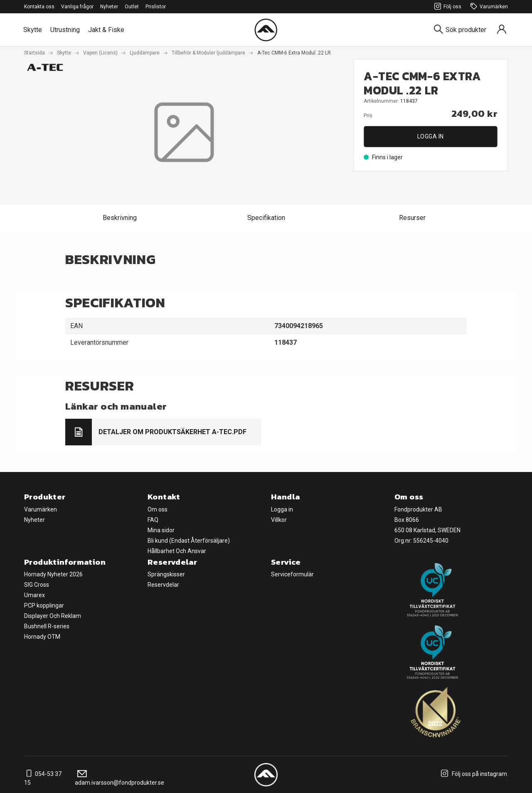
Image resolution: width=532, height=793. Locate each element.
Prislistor (156, 7)
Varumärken (488, 7)
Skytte (33, 30)
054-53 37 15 (43, 778)
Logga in (431, 136)
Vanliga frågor (77, 7)
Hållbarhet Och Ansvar (177, 551)
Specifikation (266, 218)
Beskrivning (120, 218)
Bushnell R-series (47, 626)
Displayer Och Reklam (53, 616)
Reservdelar (163, 585)
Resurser (412, 218)
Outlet (132, 7)
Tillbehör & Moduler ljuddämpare (208, 53)
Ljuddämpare (145, 53)
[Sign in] (502, 30)
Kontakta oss (39, 7)
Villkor (279, 520)
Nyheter (109, 7)
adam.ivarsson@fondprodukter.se (119, 778)
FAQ (153, 520)
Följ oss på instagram (473, 774)
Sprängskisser (166, 574)
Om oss (158, 509)
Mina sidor (161, 530)
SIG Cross (37, 585)
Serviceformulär (292, 574)
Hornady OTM (42, 637)
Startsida (34, 53)
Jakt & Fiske (106, 30)
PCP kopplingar (44, 605)
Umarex (34, 595)
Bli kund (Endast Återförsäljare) (189, 541)
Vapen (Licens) (100, 53)
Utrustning (65, 30)
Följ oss (447, 7)
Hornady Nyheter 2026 (53, 574)
